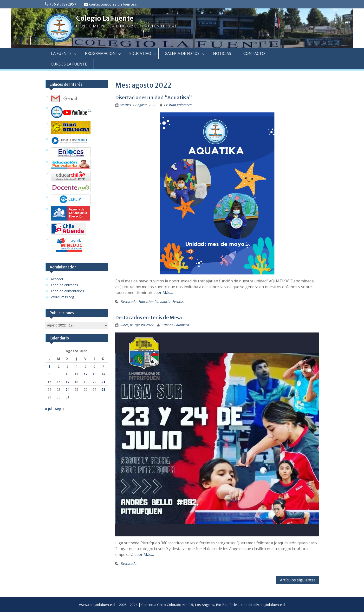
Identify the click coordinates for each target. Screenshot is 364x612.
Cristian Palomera (178, 105)
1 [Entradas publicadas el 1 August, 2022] (49, 366)
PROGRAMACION (100, 53)
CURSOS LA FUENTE (69, 64)
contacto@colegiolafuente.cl (113, 4)
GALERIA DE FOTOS (182, 53)
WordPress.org (62, 297)
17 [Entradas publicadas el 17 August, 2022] (67, 382)
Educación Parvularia (154, 302)
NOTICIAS (222, 53)
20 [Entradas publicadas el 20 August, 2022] (94, 382)
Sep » (60, 409)
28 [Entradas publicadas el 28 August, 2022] (103, 389)
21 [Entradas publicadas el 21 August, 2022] (103, 382)
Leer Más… (163, 293)
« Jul (49, 409)
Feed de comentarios (67, 291)
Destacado (129, 302)
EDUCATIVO (140, 53)
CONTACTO (254, 53)
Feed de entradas (64, 285)
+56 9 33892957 (63, 4)
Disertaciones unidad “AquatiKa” (154, 97)
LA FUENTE (61, 53)
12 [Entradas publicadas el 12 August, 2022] (85, 374)
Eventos (178, 302)
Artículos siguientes (298, 580)
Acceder (57, 279)
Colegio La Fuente (105, 18)
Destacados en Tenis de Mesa (149, 317)
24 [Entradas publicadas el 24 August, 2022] (67, 389)
